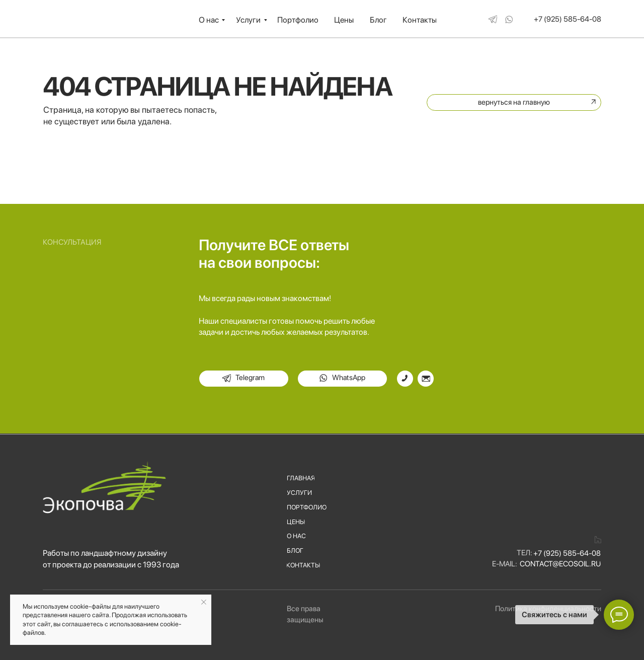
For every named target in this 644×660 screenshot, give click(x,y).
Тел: (525, 553)
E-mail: (505, 564)
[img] (493, 19)
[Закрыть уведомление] (204, 602)
